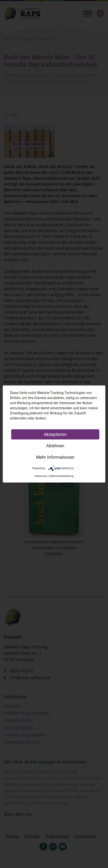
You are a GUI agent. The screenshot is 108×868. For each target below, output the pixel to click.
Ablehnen (55, 446)
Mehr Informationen (55, 457)
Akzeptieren (55, 434)
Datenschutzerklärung (61, 476)
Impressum (41, 476)
